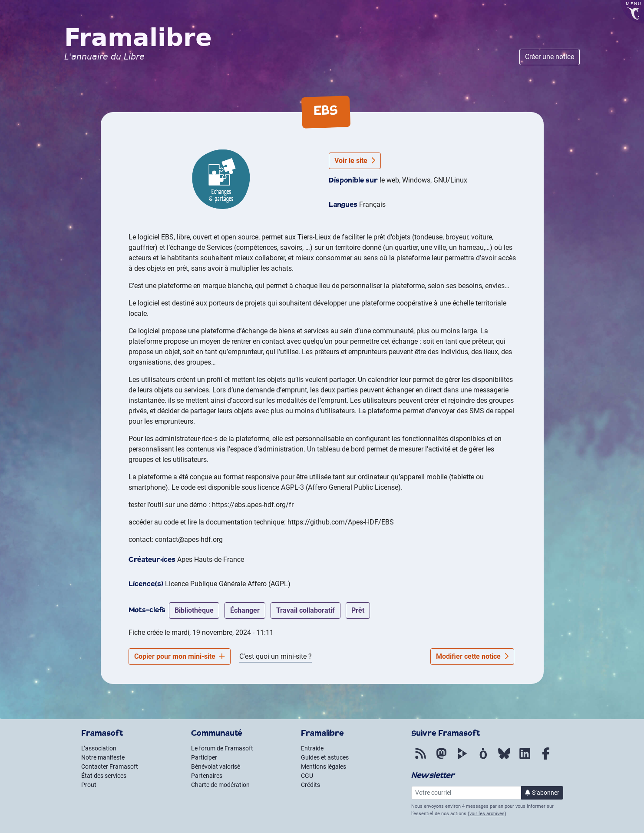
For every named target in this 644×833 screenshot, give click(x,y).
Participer (204, 757)
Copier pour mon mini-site (180, 656)
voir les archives (487, 814)
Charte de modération (220, 785)
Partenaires (207, 776)
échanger (245, 610)
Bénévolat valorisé (216, 767)
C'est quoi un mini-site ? (276, 656)
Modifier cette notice (472, 656)
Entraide (312, 748)
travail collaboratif (305, 610)
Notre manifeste (103, 757)
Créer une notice (550, 57)
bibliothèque (194, 610)
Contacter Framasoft (110, 767)
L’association (99, 748)
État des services (104, 776)
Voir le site (355, 161)
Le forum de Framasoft (222, 748)
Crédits (310, 785)
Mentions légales (324, 767)
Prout (89, 785)
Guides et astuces (325, 757)
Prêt (358, 610)
